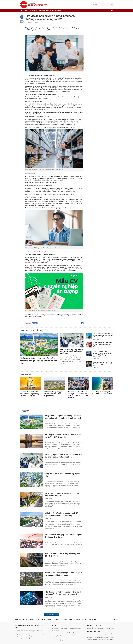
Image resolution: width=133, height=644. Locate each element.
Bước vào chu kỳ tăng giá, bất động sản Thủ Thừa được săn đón (54, 394)
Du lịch (71, 620)
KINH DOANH (42, 11)
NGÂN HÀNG (58, 11)
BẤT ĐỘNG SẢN (50, 11)
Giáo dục (84, 620)
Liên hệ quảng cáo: (57, 636)
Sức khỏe (77, 620)
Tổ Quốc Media (93, 620)
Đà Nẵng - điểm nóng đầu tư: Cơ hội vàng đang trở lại (102, 393)
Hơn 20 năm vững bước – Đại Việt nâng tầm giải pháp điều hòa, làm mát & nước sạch (103, 335)
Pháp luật (50, 620)
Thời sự (25, 620)
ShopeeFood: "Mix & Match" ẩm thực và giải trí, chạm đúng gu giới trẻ (103, 344)
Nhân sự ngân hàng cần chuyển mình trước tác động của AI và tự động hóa (72, 351)
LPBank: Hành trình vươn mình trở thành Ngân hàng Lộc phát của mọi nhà (29, 394)
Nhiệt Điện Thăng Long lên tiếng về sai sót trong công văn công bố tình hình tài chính (39, 361)
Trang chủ (18, 620)
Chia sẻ (35, 323)
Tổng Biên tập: (18, 638)
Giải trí (37, 620)
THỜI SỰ (26, 11)
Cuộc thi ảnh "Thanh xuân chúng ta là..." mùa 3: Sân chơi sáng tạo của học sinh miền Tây (78, 395)
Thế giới (31, 620)
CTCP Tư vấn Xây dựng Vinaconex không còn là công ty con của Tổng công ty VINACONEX (103, 354)
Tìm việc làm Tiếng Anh (41, 252)
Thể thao (64, 620)
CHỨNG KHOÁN (33, 11)
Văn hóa (57, 620)
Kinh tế (43, 620)
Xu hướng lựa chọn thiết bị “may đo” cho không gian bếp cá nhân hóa (103, 364)
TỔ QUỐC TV (115, 620)
